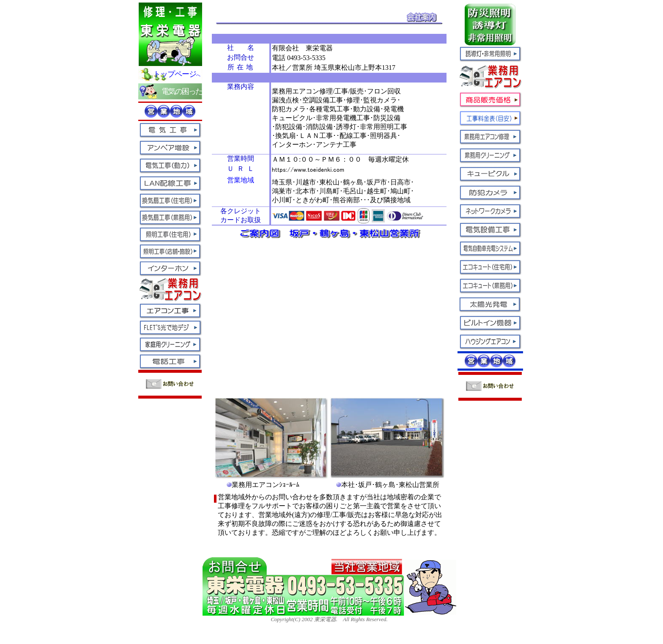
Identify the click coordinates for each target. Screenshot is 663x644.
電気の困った (182, 91)
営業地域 (241, 180)
